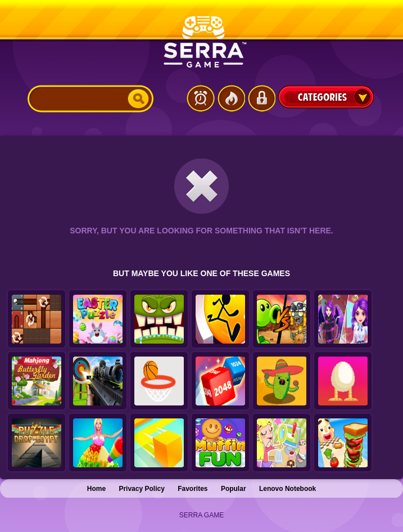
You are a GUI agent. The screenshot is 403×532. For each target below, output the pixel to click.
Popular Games (231, 98)
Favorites (193, 489)
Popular (234, 489)
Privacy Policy (141, 489)
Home (96, 489)
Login (261, 98)
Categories (326, 97)
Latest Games (201, 98)
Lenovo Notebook (287, 489)
